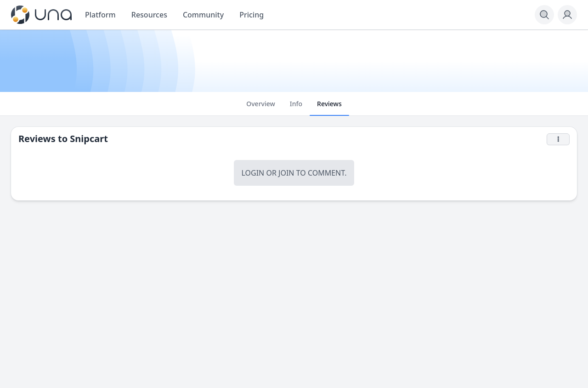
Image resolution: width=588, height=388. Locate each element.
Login (253, 173)
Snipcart (89, 139)
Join (286, 173)
